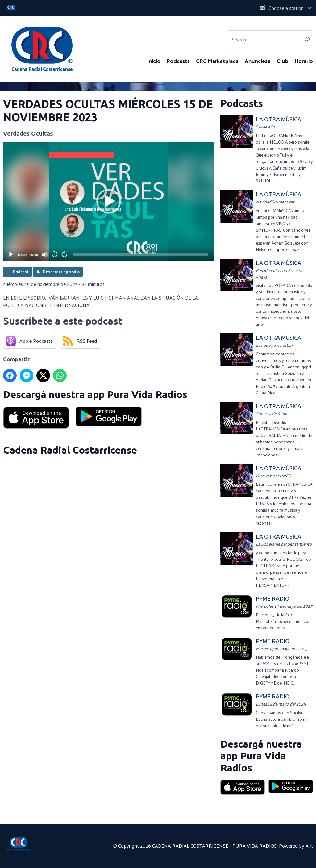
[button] (109, 201)
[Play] (11, 254)
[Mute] (45, 254)
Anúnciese (258, 61)
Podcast (21, 272)
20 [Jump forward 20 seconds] (65, 255)
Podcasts (178, 61)
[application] (109, 201)
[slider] (140, 254)
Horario (304, 61)
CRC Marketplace (217, 61)
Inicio (154, 61)
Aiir (309, 846)
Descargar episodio (61, 272)
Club (283, 61)
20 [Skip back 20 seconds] (55, 255)
